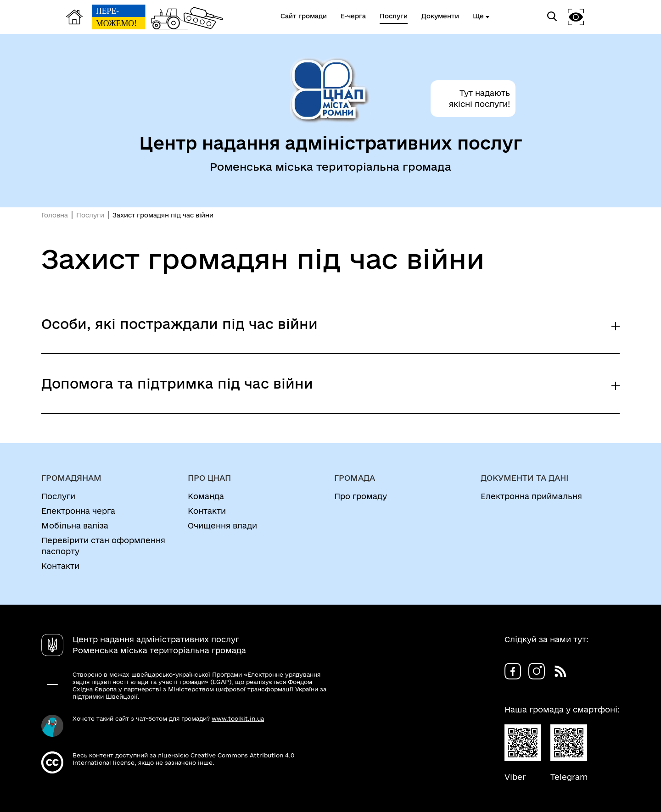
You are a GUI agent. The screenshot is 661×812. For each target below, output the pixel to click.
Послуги (90, 215)
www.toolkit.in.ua (238, 718)
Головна (55, 215)
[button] (576, 17)
